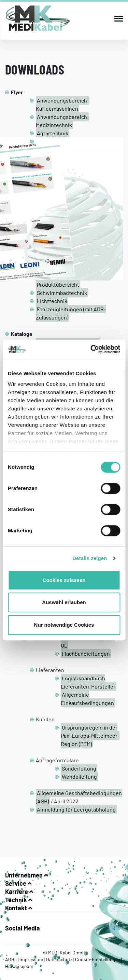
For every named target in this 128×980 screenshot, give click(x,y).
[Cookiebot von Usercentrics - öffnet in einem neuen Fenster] (91, 349)
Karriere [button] (19, 891)
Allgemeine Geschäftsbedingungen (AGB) (79, 797)
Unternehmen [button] (26, 875)
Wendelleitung (79, 777)
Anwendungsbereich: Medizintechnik (62, 121)
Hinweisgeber (19, 966)
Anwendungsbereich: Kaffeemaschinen (62, 104)
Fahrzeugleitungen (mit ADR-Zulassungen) (71, 313)
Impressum (31, 959)
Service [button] (18, 883)
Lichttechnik (52, 301)
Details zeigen (90, 558)
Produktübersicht (58, 284)
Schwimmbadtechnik (62, 293)
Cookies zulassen (64, 580)
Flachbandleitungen (86, 654)
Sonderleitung (79, 768)
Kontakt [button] (19, 908)
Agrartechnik (53, 133)
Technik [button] (19, 900)
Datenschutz (59, 959)
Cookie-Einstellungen (98, 959)
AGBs (11, 959)
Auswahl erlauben (64, 602)
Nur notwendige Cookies (64, 625)
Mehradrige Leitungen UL (88, 641)
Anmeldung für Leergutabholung (76, 809)
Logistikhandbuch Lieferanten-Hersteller (88, 682)
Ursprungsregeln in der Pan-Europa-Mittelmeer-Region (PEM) (90, 736)
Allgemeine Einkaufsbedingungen (87, 699)
